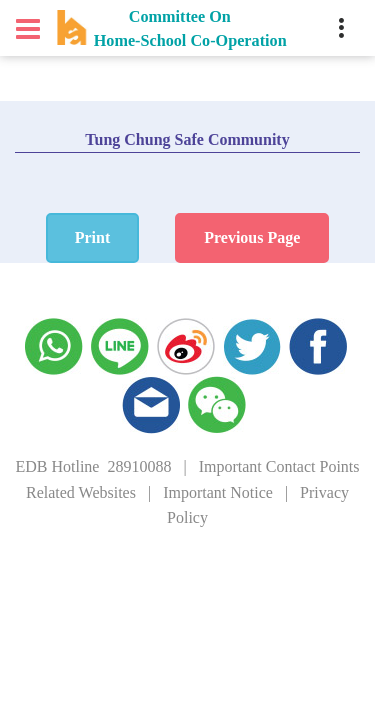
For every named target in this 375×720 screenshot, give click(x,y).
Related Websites (81, 492)
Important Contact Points (279, 466)
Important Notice (218, 492)
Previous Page (252, 237)
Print (93, 237)
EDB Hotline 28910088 (93, 466)
